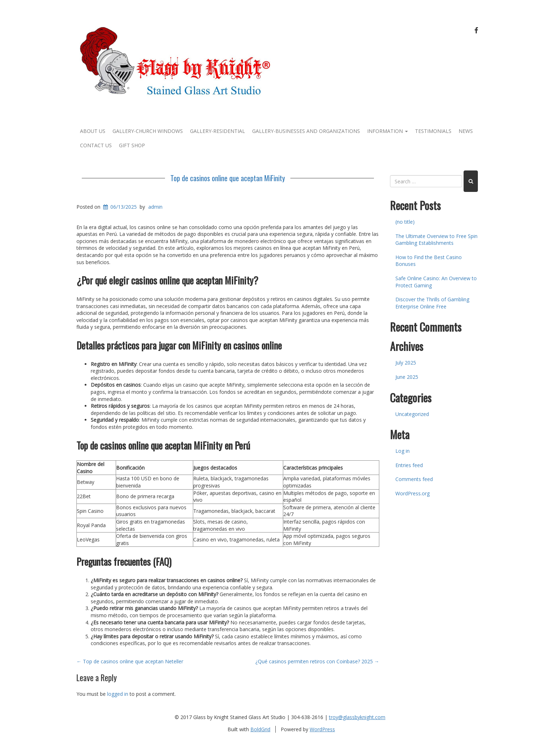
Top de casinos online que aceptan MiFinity (228, 178)
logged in (118, 694)
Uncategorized (412, 414)
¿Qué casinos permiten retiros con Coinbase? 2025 (317, 661)
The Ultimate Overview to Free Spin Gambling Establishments (436, 240)
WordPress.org (412, 493)
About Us (93, 131)
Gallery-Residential (217, 131)
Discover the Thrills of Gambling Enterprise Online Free (432, 303)
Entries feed (409, 465)
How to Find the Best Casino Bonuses (429, 261)
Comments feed (414, 479)
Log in (402, 451)
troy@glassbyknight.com (357, 717)
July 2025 (406, 363)
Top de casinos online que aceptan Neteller (130, 661)
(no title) (405, 222)
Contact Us (96, 145)
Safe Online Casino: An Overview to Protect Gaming (436, 282)
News (466, 131)
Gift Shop (132, 145)
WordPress (322, 729)
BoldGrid (260, 729)
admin (155, 207)
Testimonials (433, 131)
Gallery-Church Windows (148, 131)
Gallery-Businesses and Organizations (306, 131)
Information (387, 131)
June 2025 (407, 377)
